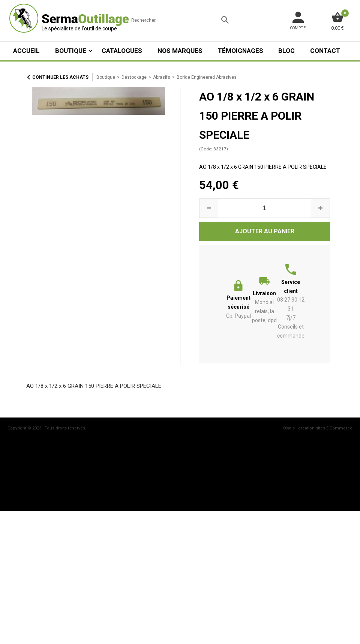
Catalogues (122, 51)
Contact (325, 51)
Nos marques (180, 51)
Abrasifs (162, 77)
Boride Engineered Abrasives (207, 77)
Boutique (71, 51)
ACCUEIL (26, 51)
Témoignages (241, 51)
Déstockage (134, 77)
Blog (286, 51)
